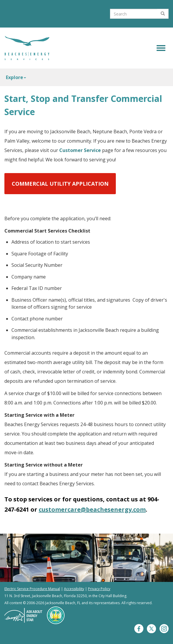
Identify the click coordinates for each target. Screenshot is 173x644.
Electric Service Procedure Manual (32, 589)
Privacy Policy (99, 589)
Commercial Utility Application (60, 184)
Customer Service (80, 150)
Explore (16, 77)
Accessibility (74, 589)
